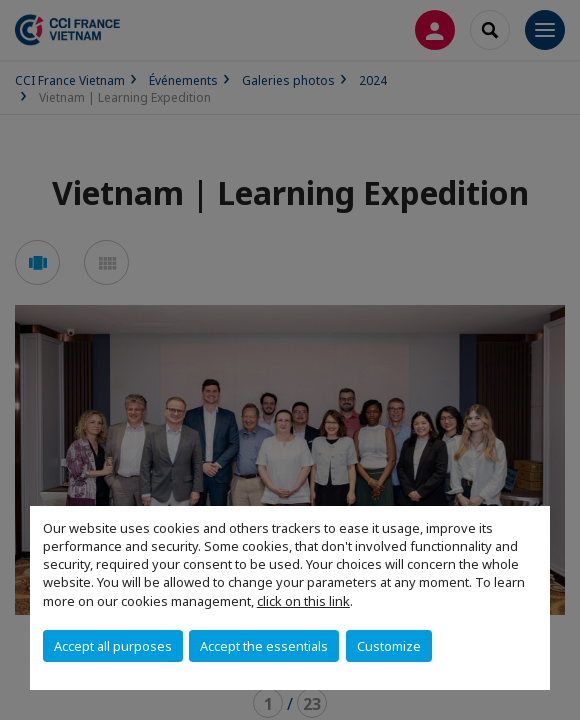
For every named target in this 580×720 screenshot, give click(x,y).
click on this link (303, 601)
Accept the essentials (264, 646)
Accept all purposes (113, 646)
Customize (389, 646)
